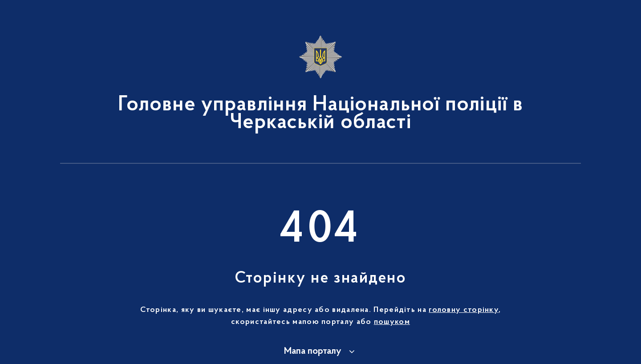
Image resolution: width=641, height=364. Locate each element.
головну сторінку (464, 310)
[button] (321, 352)
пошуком (392, 322)
